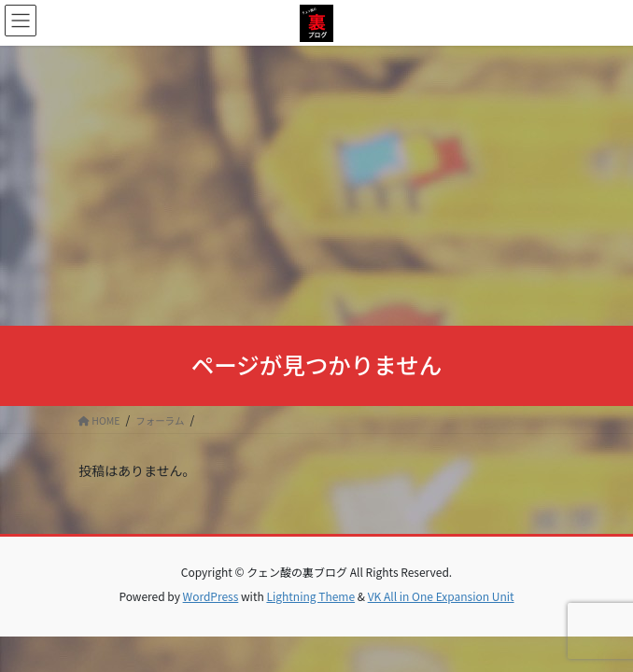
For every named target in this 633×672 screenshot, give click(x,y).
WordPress (211, 596)
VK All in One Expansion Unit (441, 596)
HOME (99, 420)
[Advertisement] (316, 186)
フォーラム (160, 420)
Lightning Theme (310, 596)
